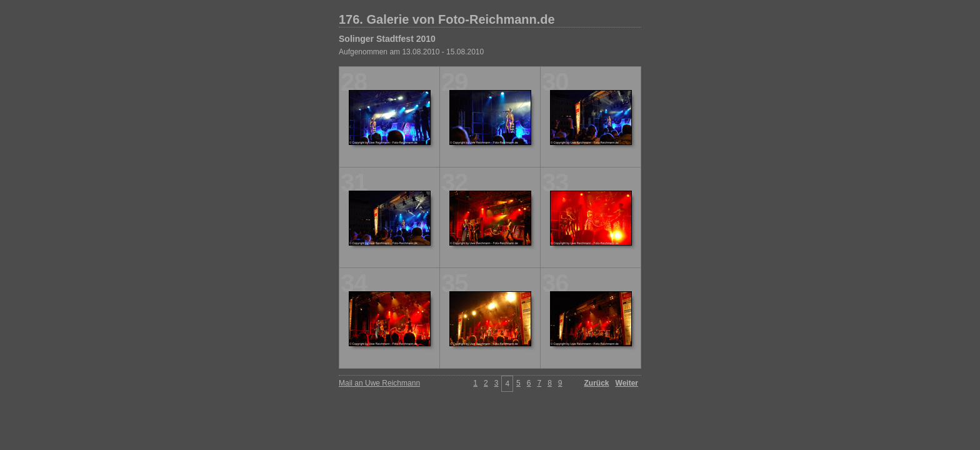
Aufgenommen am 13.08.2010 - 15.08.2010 (411, 52)
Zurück (597, 383)
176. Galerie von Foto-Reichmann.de (447, 19)
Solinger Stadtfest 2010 (387, 39)
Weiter (627, 383)
